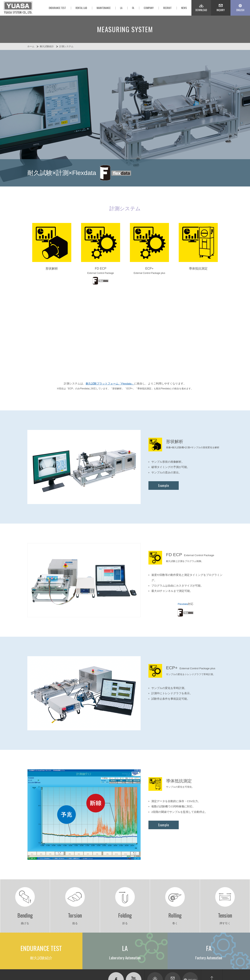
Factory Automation (78, 918)
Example (164, 397)
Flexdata (183, 515)
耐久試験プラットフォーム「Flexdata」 (110, 295)
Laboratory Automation (80, 913)
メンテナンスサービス (80, 927)
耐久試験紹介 (47, 46)
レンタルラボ (75, 923)
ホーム (31, 46)
